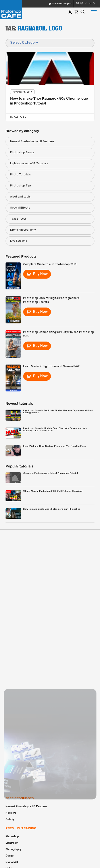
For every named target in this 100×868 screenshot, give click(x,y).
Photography (13, 849)
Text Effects (18, 219)
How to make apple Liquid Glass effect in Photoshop (52, 509)
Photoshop (12, 836)
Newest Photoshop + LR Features (32, 142)
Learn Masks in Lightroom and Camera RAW (51, 366)
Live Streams (19, 241)
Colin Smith (20, 117)
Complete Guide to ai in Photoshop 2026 (50, 264)
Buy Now (37, 274)
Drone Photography (23, 230)
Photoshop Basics (22, 153)
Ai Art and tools (20, 197)
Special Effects (20, 208)
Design (10, 856)
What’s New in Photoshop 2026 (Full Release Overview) (53, 491)
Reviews (11, 813)
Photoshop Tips (21, 186)
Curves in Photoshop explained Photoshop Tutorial (51, 473)
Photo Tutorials (20, 175)
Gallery (10, 819)
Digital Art (12, 862)
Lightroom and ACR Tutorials (29, 164)
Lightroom (12, 843)
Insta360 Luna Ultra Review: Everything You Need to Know (55, 446)
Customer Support (60, 4)
